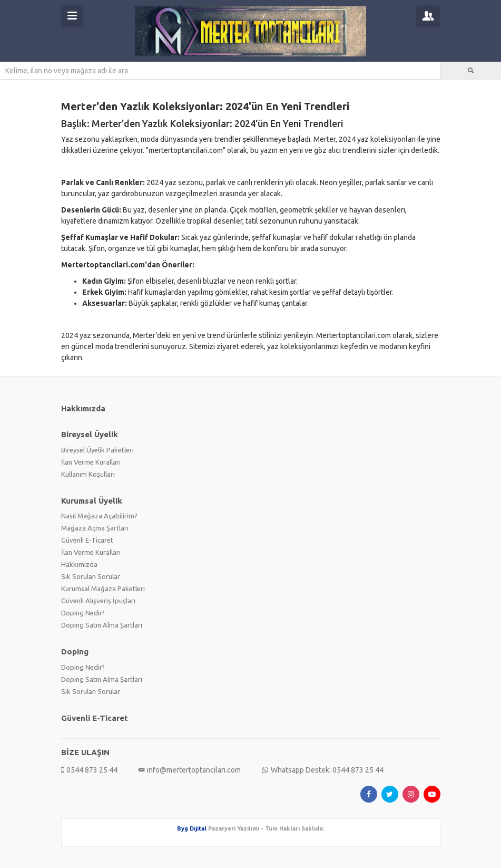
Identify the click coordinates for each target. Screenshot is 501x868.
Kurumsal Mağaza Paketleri (103, 589)
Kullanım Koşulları (88, 474)
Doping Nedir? (83, 613)
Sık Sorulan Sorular (91, 576)
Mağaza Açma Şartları (95, 528)
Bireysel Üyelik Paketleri (97, 450)
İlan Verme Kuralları (91, 462)
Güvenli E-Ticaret (87, 540)
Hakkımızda (79, 564)
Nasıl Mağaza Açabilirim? (99, 516)
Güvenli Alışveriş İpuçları (98, 601)
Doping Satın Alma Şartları (102, 625)
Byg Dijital (192, 828)
